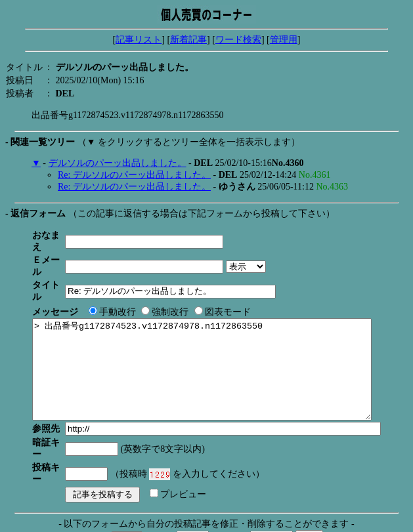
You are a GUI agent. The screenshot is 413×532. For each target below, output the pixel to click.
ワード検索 (238, 40)
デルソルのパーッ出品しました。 (118, 163)
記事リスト (139, 40)
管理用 (284, 40)
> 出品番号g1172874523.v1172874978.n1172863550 (222, 350)
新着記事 (188, 40)
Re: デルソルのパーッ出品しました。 (134, 175)
